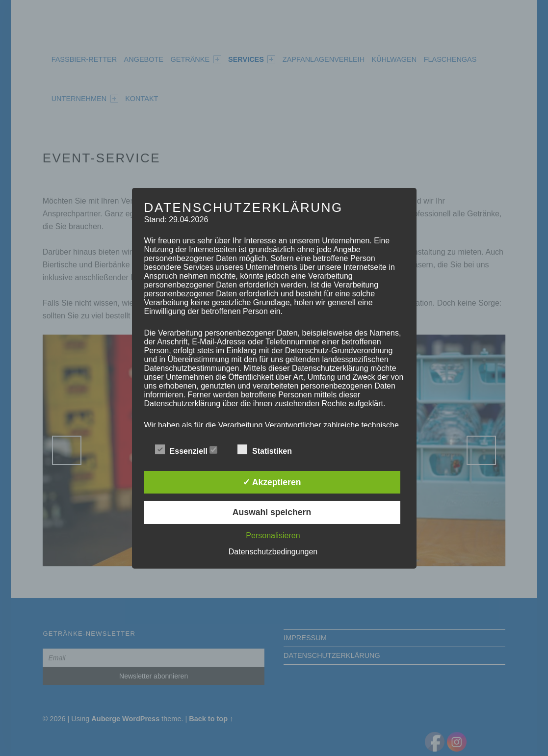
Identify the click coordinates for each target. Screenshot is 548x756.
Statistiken (270, 450)
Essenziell (186, 450)
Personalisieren (273, 535)
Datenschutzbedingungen (273, 552)
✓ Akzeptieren (272, 482)
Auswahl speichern (272, 512)
